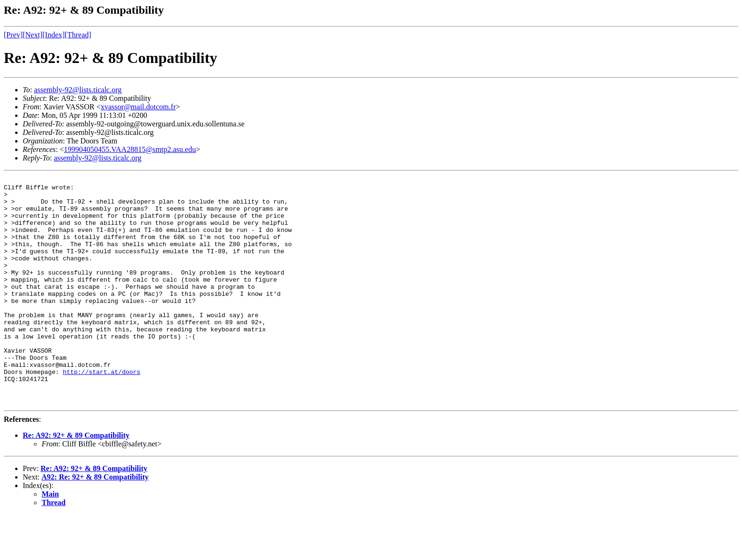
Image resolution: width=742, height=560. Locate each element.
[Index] (54, 35)
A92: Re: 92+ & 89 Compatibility (95, 522)
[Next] (33, 35)
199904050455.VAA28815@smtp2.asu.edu (130, 149)
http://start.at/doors (102, 411)
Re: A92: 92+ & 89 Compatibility (76, 481)
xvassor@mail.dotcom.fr (138, 107)
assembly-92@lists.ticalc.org (78, 90)
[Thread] (78, 35)
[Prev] (13, 35)
